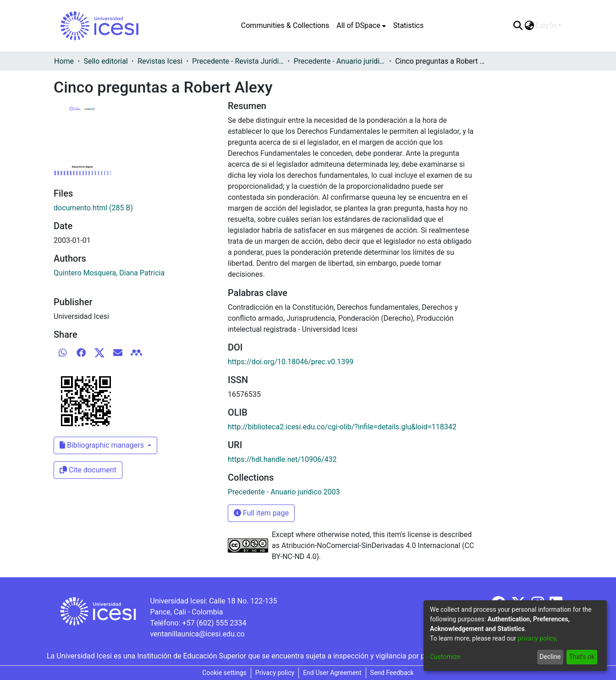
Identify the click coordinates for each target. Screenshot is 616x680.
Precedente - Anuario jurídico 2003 (340, 61)
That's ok (582, 657)
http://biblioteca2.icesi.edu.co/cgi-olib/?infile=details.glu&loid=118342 (342, 427)
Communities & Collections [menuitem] (285, 25)
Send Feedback (392, 673)
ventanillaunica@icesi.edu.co (197, 634)
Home (64, 61)
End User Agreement (332, 673)
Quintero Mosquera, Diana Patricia (109, 273)
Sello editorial (105, 61)
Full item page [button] (261, 513)
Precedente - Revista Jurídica (238, 61)
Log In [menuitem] (546, 25)
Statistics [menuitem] (409, 25)
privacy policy (537, 638)
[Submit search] (518, 26)
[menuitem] (361, 26)
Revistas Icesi (160, 61)
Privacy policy (275, 673)
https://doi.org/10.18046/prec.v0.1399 (291, 362)
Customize (445, 657)
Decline (550, 657)
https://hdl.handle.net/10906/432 (282, 459)
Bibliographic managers (103, 445)
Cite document (88, 470)
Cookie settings (224, 673)
